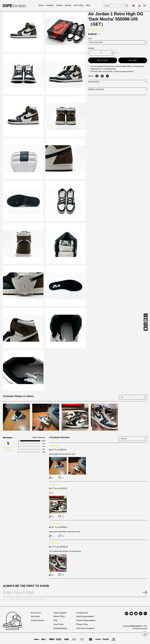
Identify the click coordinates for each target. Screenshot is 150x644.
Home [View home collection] (41, 5)
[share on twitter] (102, 76)
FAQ (55, 620)
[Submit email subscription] (145, 592)
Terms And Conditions (85, 628)
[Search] (116, 6)
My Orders (35, 616)
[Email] (146, 320)
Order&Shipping (60, 628)
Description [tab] (94, 82)
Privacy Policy (82, 624)
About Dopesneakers (85, 616)
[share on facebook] (97, 76)
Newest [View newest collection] (68, 5)
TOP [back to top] (145, 635)
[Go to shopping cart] (144, 6)
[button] (127, 6)
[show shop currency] (134, 6)
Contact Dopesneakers (86, 620)
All (122, 397)
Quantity (91, 48)
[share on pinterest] (107, 76)
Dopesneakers (136, 626)
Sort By (123, 439)
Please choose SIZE (96, 42)
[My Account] (139, 6)
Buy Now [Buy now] (133, 60)
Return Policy (59, 616)
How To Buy (59, 624)
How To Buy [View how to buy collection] (78, 5)
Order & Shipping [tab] (96, 89)
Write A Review (39, 438)
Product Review (38, 620)
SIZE (90, 39)
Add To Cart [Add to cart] (103, 60)
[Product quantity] (101, 53)
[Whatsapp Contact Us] (146, 315)
